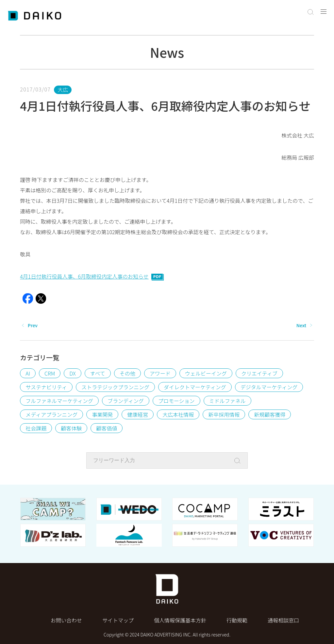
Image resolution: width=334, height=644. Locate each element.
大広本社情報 (178, 414)
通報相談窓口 (283, 620)
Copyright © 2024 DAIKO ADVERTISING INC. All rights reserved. (167, 635)
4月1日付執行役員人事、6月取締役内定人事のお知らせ (92, 276)
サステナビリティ (46, 387)
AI (28, 373)
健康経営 (138, 414)
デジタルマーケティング (269, 387)
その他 (127, 373)
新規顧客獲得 (270, 414)
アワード (160, 373)
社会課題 (36, 428)
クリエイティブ (259, 373)
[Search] (239, 461)
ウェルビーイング (206, 373)
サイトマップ (118, 620)
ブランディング (126, 401)
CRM (50, 373)
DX (72, 373)
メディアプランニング (51, 414)
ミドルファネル (227, 401)
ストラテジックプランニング (115, 387)
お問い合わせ (66, 620)
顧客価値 (107, 428)
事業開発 (102, 414)
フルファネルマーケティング (59, 401)
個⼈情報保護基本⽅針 (180, 620)
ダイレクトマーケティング (195, 387)
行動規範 (237, 620)
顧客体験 (71, 428)
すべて (98, 373)
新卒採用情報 (224, 414)
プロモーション (176, 401)
